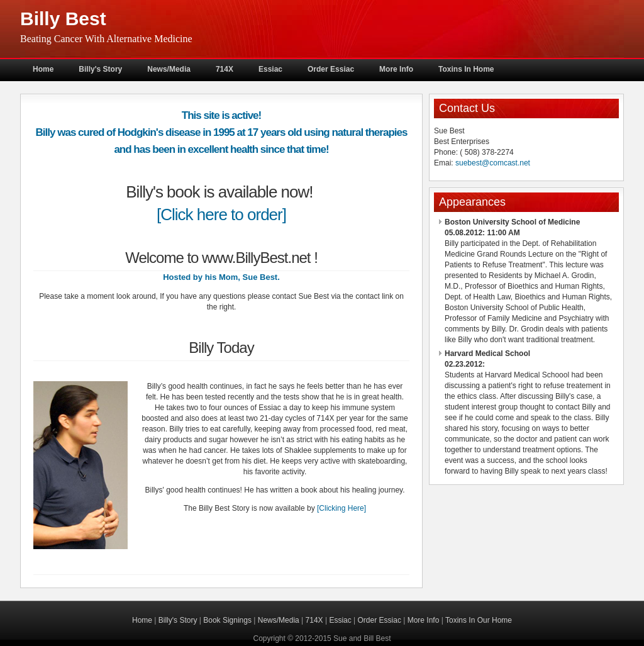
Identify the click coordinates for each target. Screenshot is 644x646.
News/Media (169, 69)
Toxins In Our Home (479, 620)
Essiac (270, 69)
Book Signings (227, 620)
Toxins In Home (466, 69)
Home (43, 69)
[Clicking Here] (341, 508)
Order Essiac (331, 69)
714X (225, 69)
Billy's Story (100, 69)
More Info (396, 69)
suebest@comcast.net (493, 163)
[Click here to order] (221, 214)
